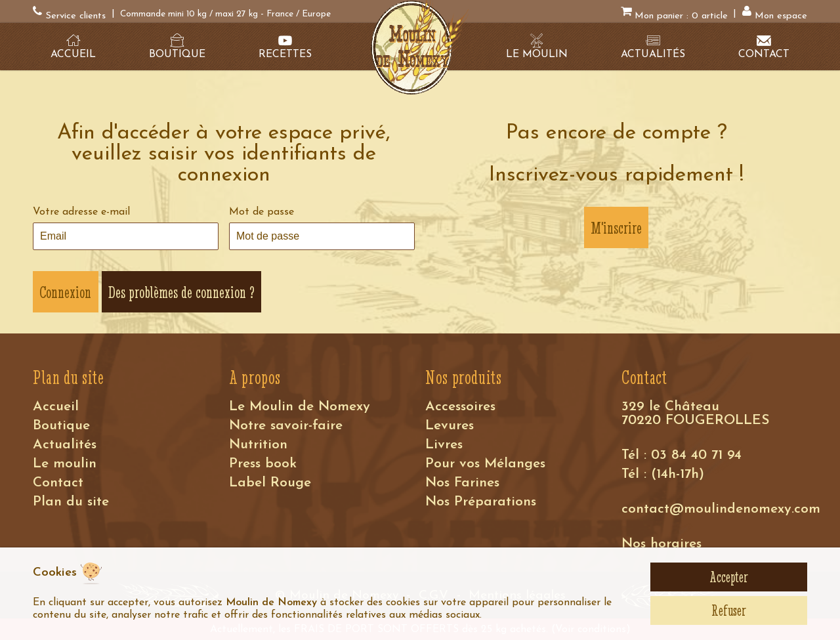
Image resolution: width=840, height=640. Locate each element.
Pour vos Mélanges (485, 464)
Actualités (65, 445)
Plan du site (71, 502)
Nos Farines (462, 483)
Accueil (56, 407)
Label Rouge (270, 483)
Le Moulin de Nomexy (300, 407)
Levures (450, 426)
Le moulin (65, 464)
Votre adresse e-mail (81, 212)
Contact (58, 483)
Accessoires (460, 407)
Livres (444, 445)
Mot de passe (262, 212)
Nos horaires (661, 544)
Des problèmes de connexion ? (181, 292)
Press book (263, 464)
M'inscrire (616, 228)
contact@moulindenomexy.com (721, 509)
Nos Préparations (481, 502)
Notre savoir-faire (286, 426)
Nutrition (258, 445)
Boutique (61, 426)
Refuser (729, 610)
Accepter (729, 577)
